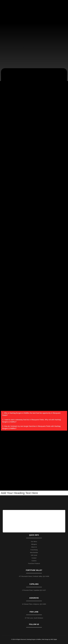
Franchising (34, 550)
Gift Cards (34, 555)
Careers (34, 561)
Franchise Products (34, 563)
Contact (34, 558)
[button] (34, 414)
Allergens (34, 544)
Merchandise (34, 552)
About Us (34, 547)
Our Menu (34, 542)
